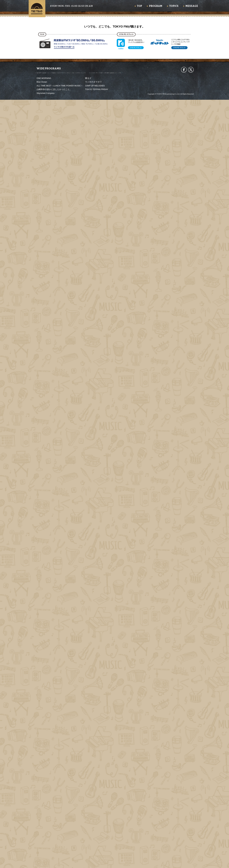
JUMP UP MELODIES (95, 854)
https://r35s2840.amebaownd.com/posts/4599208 (85, 325)
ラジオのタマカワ (93, 850)
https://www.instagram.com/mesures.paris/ (82, 357)
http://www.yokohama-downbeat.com (79, 314)
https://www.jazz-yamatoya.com (77, 336)
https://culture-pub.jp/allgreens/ (77, 524)
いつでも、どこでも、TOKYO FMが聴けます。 (115, 795)
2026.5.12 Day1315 (48, 732)
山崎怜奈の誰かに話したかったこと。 (54, 858)
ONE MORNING (44, 847)
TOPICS (174, 6)
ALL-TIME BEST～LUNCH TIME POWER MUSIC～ (60, 854)
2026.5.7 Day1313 (153, 732)
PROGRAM (156, 6)
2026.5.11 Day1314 (101, 732)
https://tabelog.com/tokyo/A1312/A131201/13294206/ (87, 346)
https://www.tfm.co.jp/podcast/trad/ (82, 621)
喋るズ (88, 847)
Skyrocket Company (46, 861)
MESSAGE (192, 6)
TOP (139, 6)
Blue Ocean (42, 850)
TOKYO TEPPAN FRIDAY (97, 858)
